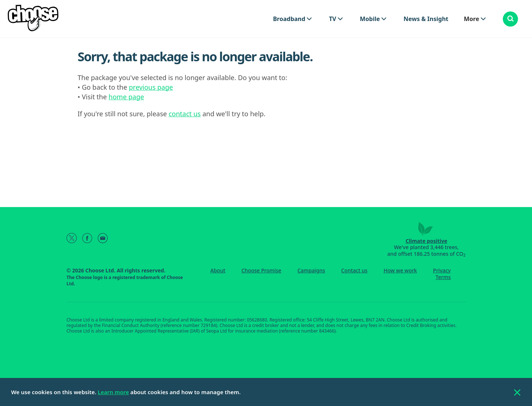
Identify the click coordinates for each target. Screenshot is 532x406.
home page (126, 97)
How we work (400, 270)
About (218, 270)
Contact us (354, 270)
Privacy (442, 270)
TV (332, 19)
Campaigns (311, 270)
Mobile (370, 19)
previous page (151, 87)
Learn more (113, 392)
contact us (185, 114)
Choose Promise (261, 270)
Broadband (289, 19)
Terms (443, 277)
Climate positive (427, 241)
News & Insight (426, 19)
